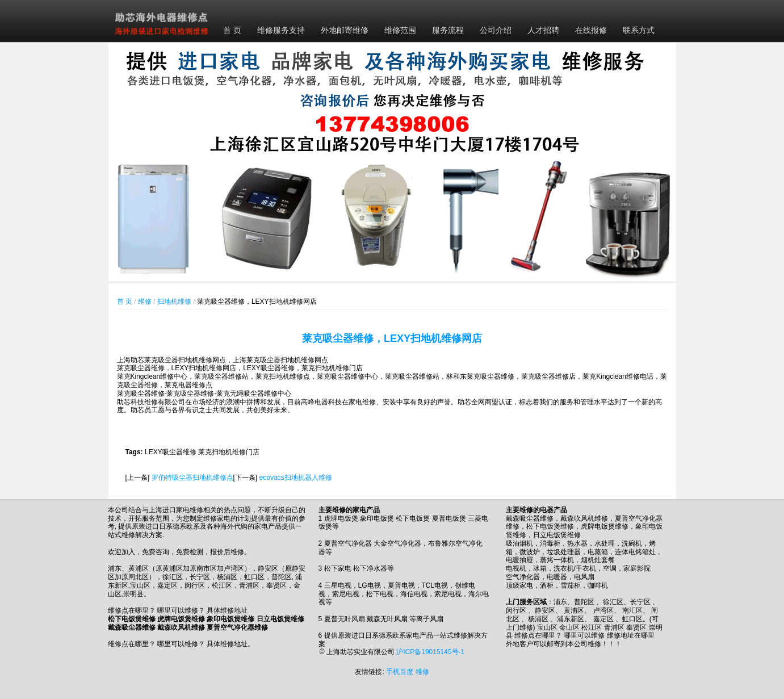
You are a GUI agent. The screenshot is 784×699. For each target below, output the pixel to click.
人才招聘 (543, 30)
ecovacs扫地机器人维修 (296, 478)
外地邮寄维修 (345, 30)
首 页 (232, 30)
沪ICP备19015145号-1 (430, 652)
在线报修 (591, 30)
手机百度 (400, 672)
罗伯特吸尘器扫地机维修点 (192, 478)
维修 (145, 302)
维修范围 (400, 30)
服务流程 (448, 30)
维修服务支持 (281, 30)
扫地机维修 (174, 302)
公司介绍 (496, 30)
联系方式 (639, 30)
